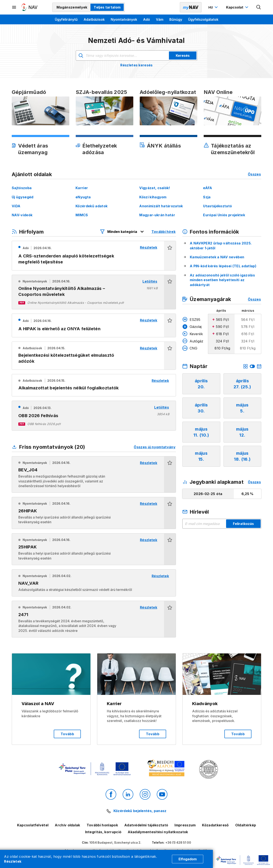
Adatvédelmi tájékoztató (146, 825)
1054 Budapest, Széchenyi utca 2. (115, 842)
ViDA (16, 206)
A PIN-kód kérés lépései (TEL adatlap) (223, 266)
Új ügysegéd (23, 197)
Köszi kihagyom (153, 197)
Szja (207, 197)
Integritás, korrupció (103, 832)
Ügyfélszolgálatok (203, 19)
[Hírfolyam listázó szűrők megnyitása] (122, 232)
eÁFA (208, 188)
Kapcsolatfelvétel (33, 825)
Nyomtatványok (124, 19)
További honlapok (102, 825)
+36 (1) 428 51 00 (178, 842)
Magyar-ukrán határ (157, 215)
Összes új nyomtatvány (155, 447)
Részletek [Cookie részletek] (13, 861)
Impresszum (185, 825)
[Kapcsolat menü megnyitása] (238, 7)
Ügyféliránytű (66, 19)
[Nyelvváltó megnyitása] (214, 7)
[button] (170, 256)
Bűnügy (176, 19)
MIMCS (82, 215)
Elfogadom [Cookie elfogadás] (188, 859)
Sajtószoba (22, 188)
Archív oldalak (67, 825)
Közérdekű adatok (91, 206)
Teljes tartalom (107, 7)
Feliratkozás (243, 524)
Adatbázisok (94, 19)
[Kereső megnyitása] (259, 7)
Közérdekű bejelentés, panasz (140, 811)
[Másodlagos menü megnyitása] (14, 7)
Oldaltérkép (246, 825)
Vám (160, 19)
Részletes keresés (136, 65)
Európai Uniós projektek (224, 215)
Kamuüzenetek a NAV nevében (217, 257)
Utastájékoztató (217, 206)
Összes (254, 174)
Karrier (82, 188)
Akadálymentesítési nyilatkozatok (158, 832)
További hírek (163, 232)
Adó (147, 19)
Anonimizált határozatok (161, 206)
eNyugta (83, 197)
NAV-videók (22, 215)
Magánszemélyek (72, 7)
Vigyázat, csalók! (155, 188)
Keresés (183, 56)
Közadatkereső (215, 825)
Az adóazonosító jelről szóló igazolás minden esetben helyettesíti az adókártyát (222, 280)
